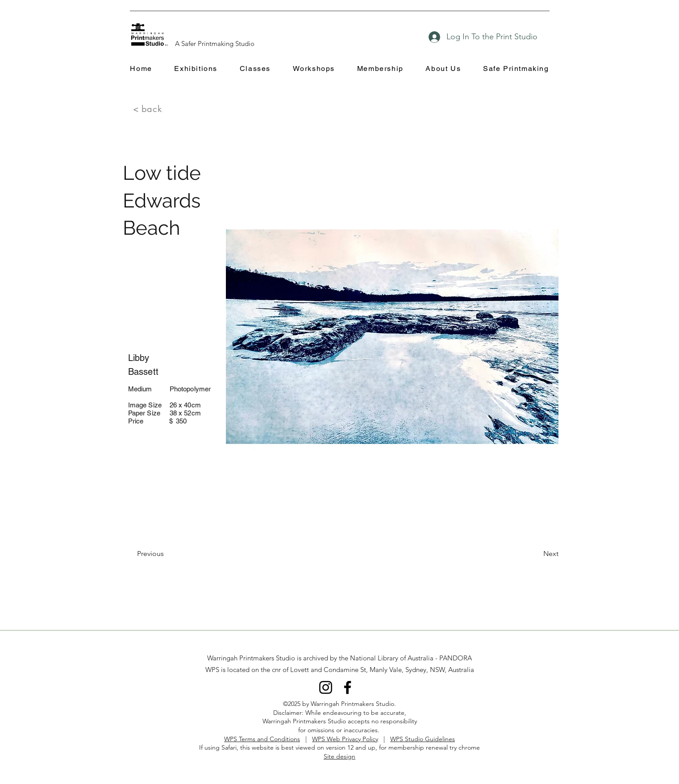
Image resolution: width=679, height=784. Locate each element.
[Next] (536, 554)
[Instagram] (326, 687)
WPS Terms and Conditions (262, 739)
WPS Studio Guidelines (423, 739)
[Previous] (167, 554)
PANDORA (456, 658)
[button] (196, 69)
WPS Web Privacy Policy (345, 739)
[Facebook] (348, 687)
